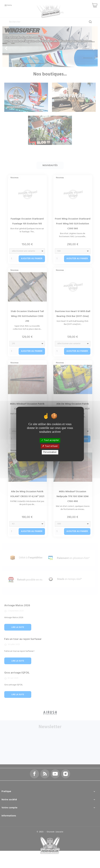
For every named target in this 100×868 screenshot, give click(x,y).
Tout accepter (50, 440)
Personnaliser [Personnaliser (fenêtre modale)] (50, 452)
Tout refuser (50, 446)
